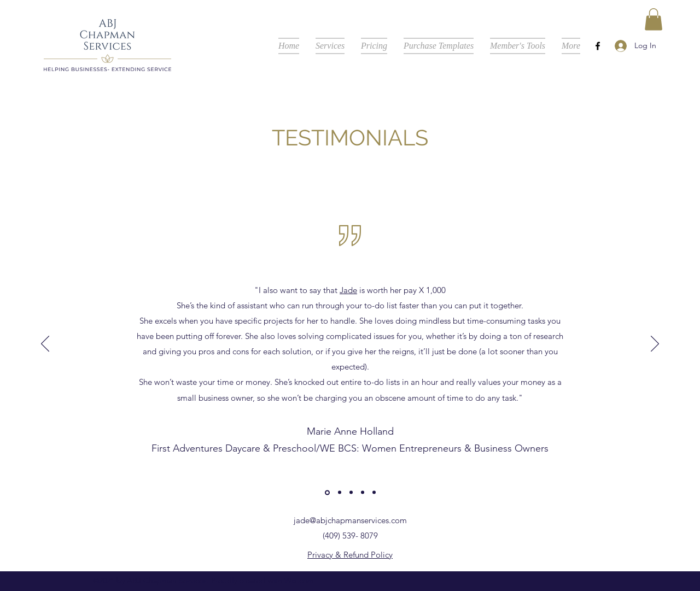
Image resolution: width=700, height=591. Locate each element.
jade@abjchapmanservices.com (350, 520)
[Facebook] (598, 46)
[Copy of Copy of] (351, 493)
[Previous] (45, 344)
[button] (654, 19)
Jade (348, 290)
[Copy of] (340, 493)
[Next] (655, 344)
